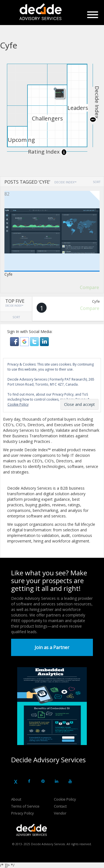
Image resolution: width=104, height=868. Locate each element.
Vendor (60, 813)
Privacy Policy (22, 813)
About (16, 799)
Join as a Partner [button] (52, 647)
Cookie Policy (65, 799)
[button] (15, 341)
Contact (60, 806)
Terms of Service (25, 806)
